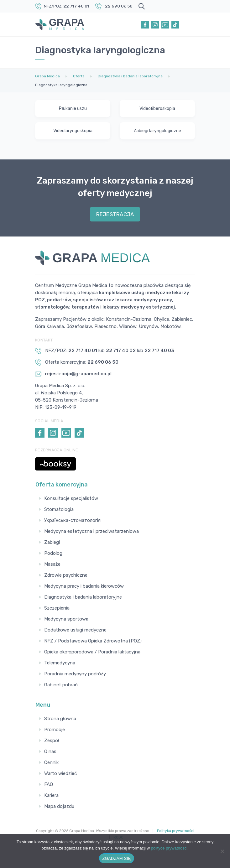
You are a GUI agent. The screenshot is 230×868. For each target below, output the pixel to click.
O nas (50, 751)
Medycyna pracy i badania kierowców (84, 586)
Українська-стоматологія (72, 520)
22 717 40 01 (76, 6)
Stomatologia (59, 509)
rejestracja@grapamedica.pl (73, 374)
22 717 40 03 (159, 351)
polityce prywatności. (170, 848)
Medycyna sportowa (66, 619)
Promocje (55, 730)
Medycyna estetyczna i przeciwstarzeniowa (91, 531)
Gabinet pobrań (61, 685)
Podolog (53, 553)
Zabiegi (52, 542)
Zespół (52, 741)
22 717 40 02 (121, 351)
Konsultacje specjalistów (71, 498)
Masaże (52, 564)
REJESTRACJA (115, 214)
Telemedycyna (60, 663)
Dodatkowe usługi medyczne (75, 630)
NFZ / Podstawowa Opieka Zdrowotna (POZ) (93, 641)
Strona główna (60, 719)
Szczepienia (57, 608)
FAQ (49, 784)
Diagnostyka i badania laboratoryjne (83, 597)
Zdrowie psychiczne (66, 575)
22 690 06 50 (119, 6)
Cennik (51, 762)
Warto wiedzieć (60, 773)
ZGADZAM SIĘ (117, 858)
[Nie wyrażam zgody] (222, 851)
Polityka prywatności (176, 831)
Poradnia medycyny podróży (75, 674)
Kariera (51, 795)
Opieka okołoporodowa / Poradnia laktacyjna (92, 652)
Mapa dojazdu (59, 806)
